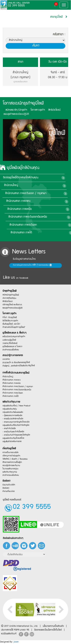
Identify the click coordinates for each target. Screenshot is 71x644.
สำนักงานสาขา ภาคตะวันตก (53, 225)
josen (16, 642)
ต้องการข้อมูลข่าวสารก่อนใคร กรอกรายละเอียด (12, 265)
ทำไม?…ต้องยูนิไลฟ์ (14, 313)
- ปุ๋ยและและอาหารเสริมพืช (17, 419)
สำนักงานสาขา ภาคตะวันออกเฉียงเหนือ (20, 384)
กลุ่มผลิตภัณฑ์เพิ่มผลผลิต (17, 414)
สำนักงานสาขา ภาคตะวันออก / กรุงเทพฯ (20, 380)
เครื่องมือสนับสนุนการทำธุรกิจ (18, 340)
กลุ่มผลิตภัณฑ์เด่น (14, 410)
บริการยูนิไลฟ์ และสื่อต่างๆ (16, 296)
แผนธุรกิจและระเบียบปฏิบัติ (17, 301)
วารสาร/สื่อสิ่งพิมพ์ (15, 349)
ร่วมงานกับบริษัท (14, 491)
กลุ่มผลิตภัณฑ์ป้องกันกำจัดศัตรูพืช (19, 431)
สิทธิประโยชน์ (53, 110)
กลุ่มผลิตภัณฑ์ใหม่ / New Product (20, 405)
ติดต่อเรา (11, 486)
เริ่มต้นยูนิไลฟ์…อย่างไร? (16, 322)
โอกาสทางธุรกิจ (36, 110)
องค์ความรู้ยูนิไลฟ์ (14, 345)
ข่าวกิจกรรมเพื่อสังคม (15, 478)
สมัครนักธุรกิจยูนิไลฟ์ (15, 282)
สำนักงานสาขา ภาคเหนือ (54, 209)
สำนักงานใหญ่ (51, 186)
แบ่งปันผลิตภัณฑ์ (9, 634)
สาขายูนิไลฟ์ (56, 17)
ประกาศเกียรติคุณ (14, 286)
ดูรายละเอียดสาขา (20, 82)
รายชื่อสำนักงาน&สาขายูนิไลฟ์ (19, 362)
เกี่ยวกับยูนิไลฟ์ (14, 440)
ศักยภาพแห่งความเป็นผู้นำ (16, 460)
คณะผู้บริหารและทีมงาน (16, 464)
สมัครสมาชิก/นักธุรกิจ (15, 110)
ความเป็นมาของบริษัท (15, 446)
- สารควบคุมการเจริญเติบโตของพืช (19, 427)
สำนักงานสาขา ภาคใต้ (49, 233)
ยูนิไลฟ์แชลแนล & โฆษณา (17, 353)
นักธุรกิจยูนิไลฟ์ (14, 276)
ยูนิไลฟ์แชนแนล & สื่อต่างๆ (18, 335)
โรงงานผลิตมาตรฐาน (15, 468)
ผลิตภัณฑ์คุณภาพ (16, 400)
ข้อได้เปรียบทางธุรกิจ (15, 318)
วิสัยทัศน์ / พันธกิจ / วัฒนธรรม (19, 456)
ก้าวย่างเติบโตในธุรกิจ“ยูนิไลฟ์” (18, 327)
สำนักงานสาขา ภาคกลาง (55, 201)
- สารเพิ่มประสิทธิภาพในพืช (17, 423)
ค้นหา (36, 46)
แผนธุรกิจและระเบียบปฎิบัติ (15, 114)
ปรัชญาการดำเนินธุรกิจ (16, 451)
